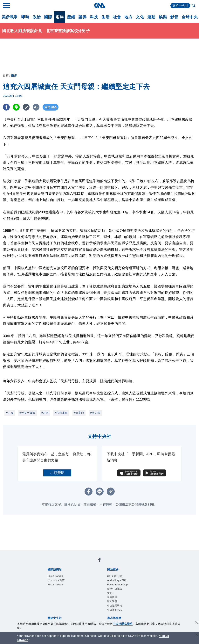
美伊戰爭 (10, 17)
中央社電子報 (115, 606)
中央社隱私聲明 (123, 624)
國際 (48, 17)
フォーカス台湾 (56, 580)
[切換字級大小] (36, 107)
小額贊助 (57, 473)
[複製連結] (26, 107)
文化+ (110, 593)
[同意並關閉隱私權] (197, 623)
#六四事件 (61, 413)
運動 (151, 17)
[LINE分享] (16, 107)
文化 (140, 17)
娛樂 (163, 17)
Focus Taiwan (55, 576)
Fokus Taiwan (55, 585)
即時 (25, 17)
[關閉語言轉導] (197, 635)
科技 (94, 17)
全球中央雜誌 (115, 589)
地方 (128, 17)
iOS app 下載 (115, 576)
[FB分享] (6, 107)
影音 (174, 17)
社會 (117, 17)
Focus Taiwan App (117, 585)
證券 (82, 17)
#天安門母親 (27, 413)
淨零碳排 (112, 597)
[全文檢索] (194, 6)
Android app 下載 (117, 580)
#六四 (45, 413)
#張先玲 (95, 413)
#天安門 (79, 413)
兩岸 (60, 17)
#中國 (10, 413)
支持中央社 (180, 6)
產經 (71, 17)
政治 (37, 17)
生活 (105, 17)
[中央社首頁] (100, 5)
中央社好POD (115, 610)
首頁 (6, 76)
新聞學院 (112, 601)
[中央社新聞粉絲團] (99, 561)
